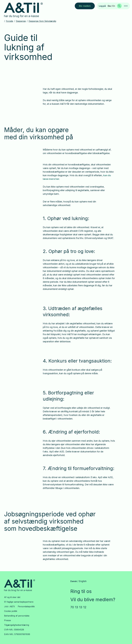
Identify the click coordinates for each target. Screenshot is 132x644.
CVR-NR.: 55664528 (14, 630)
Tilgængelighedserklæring (17, 625)
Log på (102, 6)
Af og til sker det (12, 597)
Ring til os (81, 591)
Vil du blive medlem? (93, 600)
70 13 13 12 (78, 607)
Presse (7, 620)
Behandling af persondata (17, 616)
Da (109, 6)
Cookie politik (11, 611)
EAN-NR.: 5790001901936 (17, 634)
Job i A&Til (9, 606)
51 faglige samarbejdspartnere (19, 602)
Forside (9, 21)
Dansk (74, 581)
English (83, 581)
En (114, 6)
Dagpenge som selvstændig (42, 21)
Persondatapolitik (26, 606)
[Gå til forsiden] (25, 10)
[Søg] (119, 6)
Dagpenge (21, 21)
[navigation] (126, 6)
